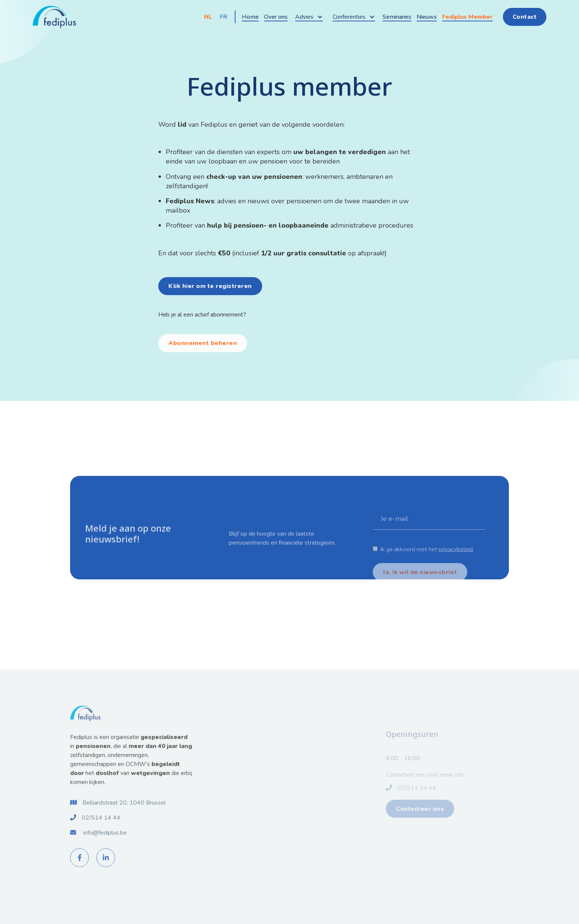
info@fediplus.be (105, 840)
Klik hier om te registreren (210, 286)
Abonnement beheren (203, 343)
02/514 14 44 (101, 825)
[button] (309, 17)
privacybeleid (456, 565)
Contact (525, 17)
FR (223, 17)
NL (208, 17)
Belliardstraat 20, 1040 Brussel (124, 810)
